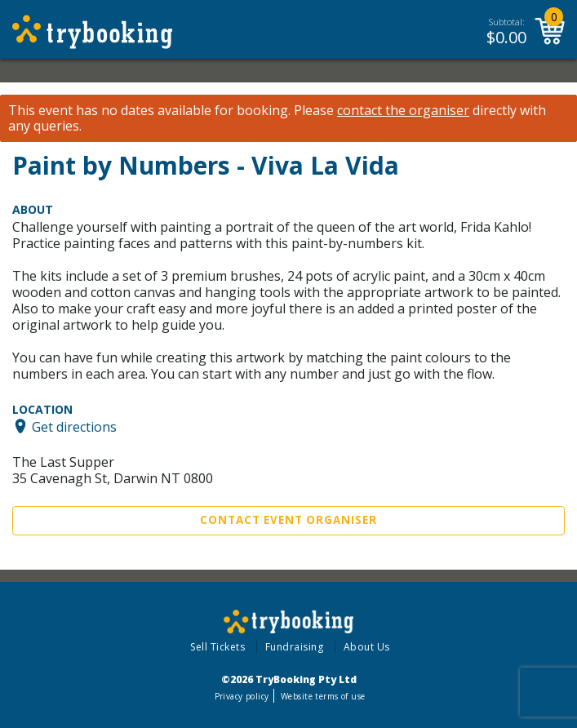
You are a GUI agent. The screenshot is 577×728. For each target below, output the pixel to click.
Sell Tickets (217, 647)
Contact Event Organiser (288, 520)
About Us (367, 647)
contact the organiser (403, 111)
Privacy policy (242, 696)
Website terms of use (323, 696)
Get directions (74, 426)
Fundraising (295, 647)
